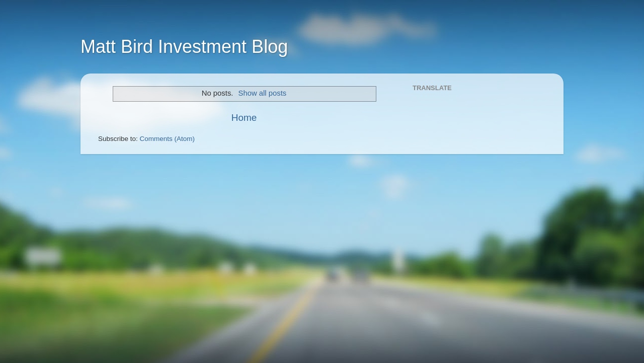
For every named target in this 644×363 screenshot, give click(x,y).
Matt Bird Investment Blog (184, 47)
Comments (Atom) (168, 139)
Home (244, 118)
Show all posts (263, 93)
